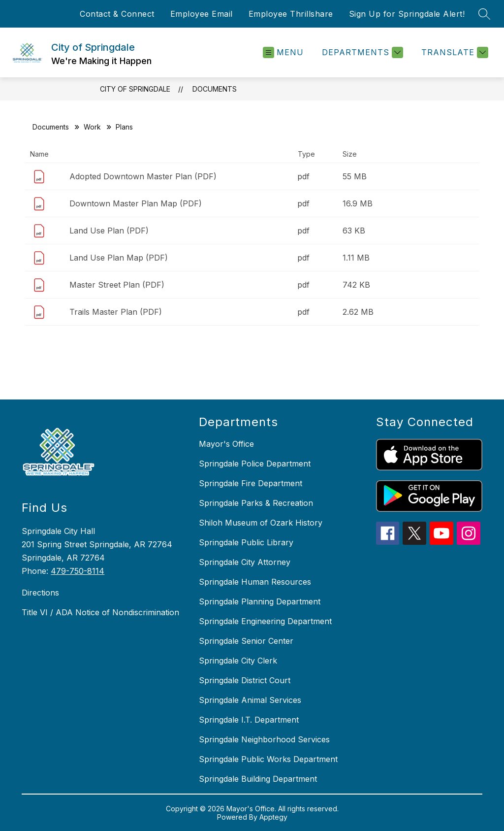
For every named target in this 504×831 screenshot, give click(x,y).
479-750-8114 (78, 571)
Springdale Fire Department (251, 483)
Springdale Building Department (258, 779)
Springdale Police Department (255, 464)
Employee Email (202, 14)
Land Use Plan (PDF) (109, 231)
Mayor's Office (226, 444)
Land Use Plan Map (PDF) (119, 258)
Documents (215, 89)
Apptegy (273, 817)
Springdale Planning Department (260, 601)
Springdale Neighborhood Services (264, 739)
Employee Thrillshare (291, 14)
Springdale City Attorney (245, 562)
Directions (40, 593)
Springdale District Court (245, 680)
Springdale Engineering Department (265, 621)
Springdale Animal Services (250, 700)
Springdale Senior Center (246, 641)
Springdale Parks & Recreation (256, 503)
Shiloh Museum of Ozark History (261, 523)
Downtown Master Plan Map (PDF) (136, 203)
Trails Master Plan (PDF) (116, 312)
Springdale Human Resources (255, 582)
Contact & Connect (117, 14)
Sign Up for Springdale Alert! (407, 14)
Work (92, 127)
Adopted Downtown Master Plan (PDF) (143, 176)
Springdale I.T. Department (249, 720)
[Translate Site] (454, 52)
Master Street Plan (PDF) (117, 285)
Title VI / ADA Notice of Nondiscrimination (100, 612)
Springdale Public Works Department (268, 759)
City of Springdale (135, 89)
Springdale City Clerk (238, 661)
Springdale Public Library (246, 542)
